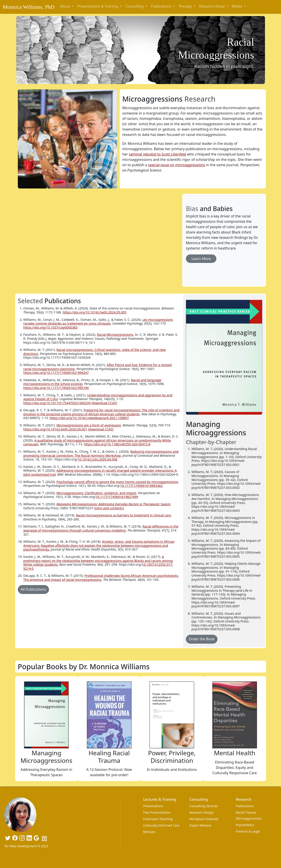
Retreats (149, 832)
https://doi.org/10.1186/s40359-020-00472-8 (117, 444)
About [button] (66, 6)
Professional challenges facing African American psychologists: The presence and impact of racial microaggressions (101, 578)
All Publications (33, 589)
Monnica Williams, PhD (29, 7)
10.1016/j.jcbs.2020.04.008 (97, 459)
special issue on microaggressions (177, 165)
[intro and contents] (109, 508)
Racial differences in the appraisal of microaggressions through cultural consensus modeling (101, 528)
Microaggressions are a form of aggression (89, 425)
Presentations (153, 806)
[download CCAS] (104, 403)
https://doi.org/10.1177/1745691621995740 (56, 388)
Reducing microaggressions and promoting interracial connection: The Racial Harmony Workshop (101, 453)
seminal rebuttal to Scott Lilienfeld (157, 154)
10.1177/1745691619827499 (117, 497)
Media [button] (237, 6)
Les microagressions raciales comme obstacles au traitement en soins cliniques (98, 322)
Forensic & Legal (248, 831)
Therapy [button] (186, 6)
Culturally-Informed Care (161, 825)
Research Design (202, 812)
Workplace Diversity (204, 819)
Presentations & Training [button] (98, 6)
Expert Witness (200, 825)
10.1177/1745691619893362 (141, 486)
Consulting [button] (135, 6)
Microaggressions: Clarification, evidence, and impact (96, 493)
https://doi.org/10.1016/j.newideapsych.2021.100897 (89, 418)
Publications (245, 806)
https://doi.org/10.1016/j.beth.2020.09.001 (55, 429)
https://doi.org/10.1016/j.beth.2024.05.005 (94, 312)
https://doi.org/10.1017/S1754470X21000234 (57, 403)
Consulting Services (204, 806)
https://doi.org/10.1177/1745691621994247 (56, 373)
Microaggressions (249, 818)
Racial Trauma (246, 812)
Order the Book (202, 639)
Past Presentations (157, 812)
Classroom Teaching (158, 819)
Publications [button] (161, 6)
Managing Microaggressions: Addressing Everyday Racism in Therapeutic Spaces (113, 504)
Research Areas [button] (212, 6)
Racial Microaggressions (115, 335)
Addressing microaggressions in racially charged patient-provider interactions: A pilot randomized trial (100, 472)
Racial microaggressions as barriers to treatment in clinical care (124, 515)
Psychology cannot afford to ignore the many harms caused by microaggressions (117, 482)
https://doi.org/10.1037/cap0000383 (50, 327)
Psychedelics (245, 825)
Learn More (201, 259)
